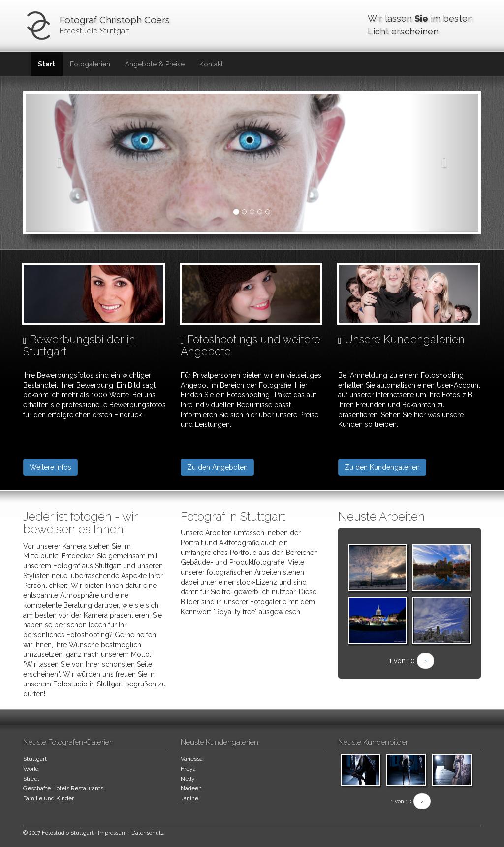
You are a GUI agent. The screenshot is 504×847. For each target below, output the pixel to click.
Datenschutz (148, 833)
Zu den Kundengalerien (382, 467)
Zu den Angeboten (217, 467)
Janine (189, 798)
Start (47, 64)
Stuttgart (35, 759)
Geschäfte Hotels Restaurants (63, 788)
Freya (188, 769)
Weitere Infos (50, 467)
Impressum (112, 833)
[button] (60, 163)
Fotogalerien (90, 64)
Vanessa (192, 759)
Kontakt (211, 64)
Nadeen (191, 788)
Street (31, 779)
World (31, 769)
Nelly (188, 779)
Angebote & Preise (155, 64)
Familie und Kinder (48, 798)
